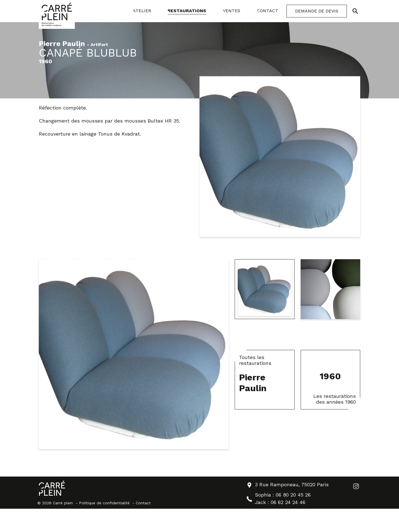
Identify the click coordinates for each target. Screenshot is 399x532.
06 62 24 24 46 (288, 502)
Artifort (99, 45)
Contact (143, 503)
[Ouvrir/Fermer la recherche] (355, 11)
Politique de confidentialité (104, 503)
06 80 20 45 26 (293, 495)
